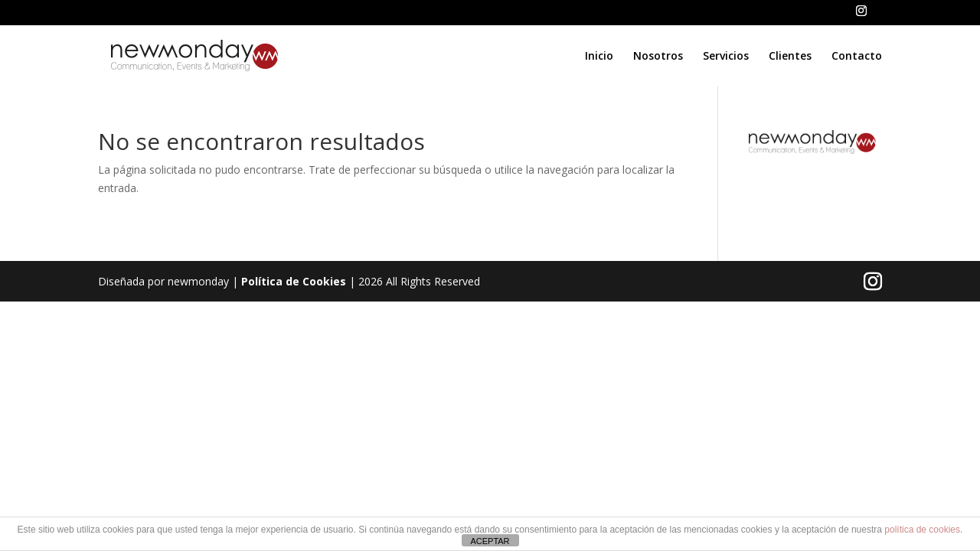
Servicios (726, 57)
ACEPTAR (490, 541)
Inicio (599, 57)
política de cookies (922, 530)
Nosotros (658, 57)
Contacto (857, 57)
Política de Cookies (294, 281)
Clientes (790, 57)
